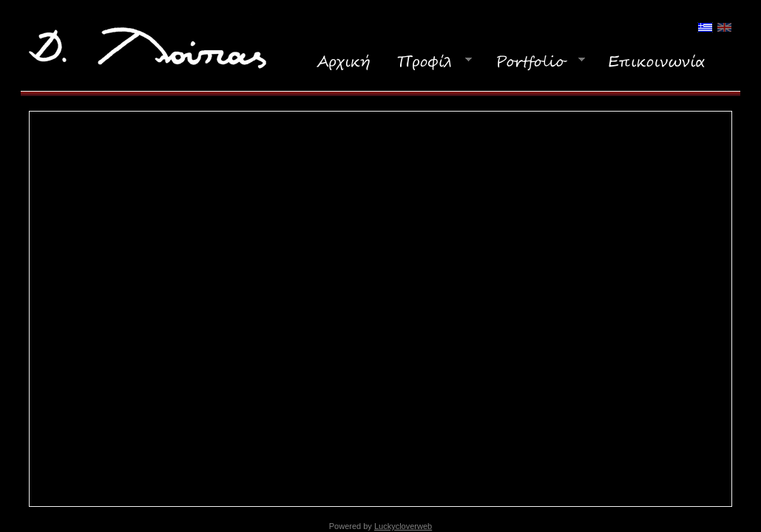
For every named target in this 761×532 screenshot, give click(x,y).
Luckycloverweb (403, 526)
